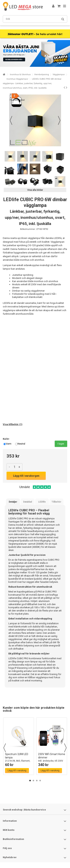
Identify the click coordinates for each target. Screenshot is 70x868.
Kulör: (7, 439)
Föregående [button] (11, 120)
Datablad (28, 502)
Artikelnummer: (28, 229)
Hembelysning (42, 75)
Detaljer (13, 502)
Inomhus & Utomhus (20, 75)
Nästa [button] (59, 120)
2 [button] (33, 781)
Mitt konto (9, 830)
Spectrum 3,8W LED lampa (19, 759)
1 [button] (30, 781)
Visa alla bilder (35, 190)
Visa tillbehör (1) (13, 424)
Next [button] (65, 748)
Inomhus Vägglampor (17, 79)
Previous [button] (5, 748)
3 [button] (37, 781)
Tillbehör (56, 502)
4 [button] (40, 781)
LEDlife (42, 502)
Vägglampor (59, 75)
